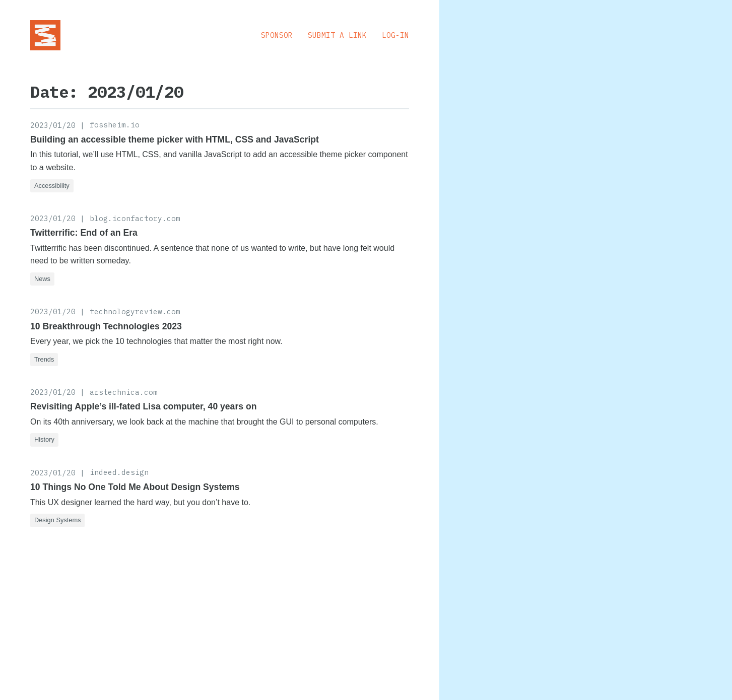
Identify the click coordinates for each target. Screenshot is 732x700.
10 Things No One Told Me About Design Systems (135, 487)
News (42, 279)
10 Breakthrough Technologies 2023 (106, 326)
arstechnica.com (124, 392)
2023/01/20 (53, 125)
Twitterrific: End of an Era (84, 233)
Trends (44, 359)
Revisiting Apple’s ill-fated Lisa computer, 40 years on (143, 406)
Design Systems (57, 520)
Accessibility (52, 186)
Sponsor (277, 35)
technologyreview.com (135, 311)
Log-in (395, 35)
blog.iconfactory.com (135, 218)
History (44, 439)
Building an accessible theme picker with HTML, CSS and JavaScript (175, 139)
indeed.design (119, 472)
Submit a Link (337, 35)
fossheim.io (115, 125)
